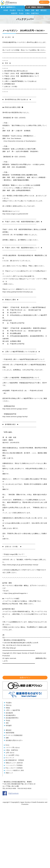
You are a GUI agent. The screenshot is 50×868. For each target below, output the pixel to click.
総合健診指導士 (11, 715)
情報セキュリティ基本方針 (14, 763)
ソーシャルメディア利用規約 (14, 765)
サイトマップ (10, 758)
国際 (7, 738)
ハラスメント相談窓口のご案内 (15, 770)
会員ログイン (44, 2)
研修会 (27, 10)
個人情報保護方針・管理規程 (15, 760)
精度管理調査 (10, 733)
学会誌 (21, 13)
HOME (6, 10)
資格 (33, 10)
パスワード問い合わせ (13, 748)
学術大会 (20, 10)
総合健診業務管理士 (12, 718)
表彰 (7, 723)
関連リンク (9, 773)
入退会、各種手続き (12, 750)
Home (7, 745)
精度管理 (14, 13)
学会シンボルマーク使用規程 (14, 768)
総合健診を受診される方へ (14, 740)
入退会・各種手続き (32, 13)
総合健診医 (9, 713)
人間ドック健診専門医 (13, 710)
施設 (37, 10)
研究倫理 (9, 726)
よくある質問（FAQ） (13, 755)
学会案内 (13, 10)
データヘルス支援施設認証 (14, 735)
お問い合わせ (10, 753)
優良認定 (44, 10)
